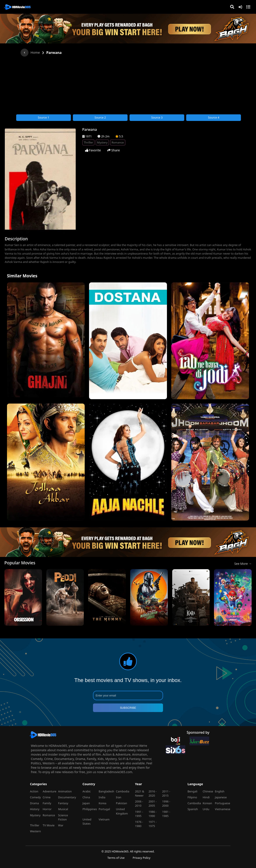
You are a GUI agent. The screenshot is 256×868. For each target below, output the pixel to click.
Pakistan (122, 803)
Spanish (193, 809)
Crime (47, 797)
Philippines (90, 809)
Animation (65, 791)
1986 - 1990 (153, 814)
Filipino (192, 797)
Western (35, 831)
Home (35, 52)
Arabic (87, 791)
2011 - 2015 (166, 793)
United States (87, 821)
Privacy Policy (141, 858)
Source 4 (214, 117)
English (220, 791)
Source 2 (100, 117)
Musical (63, 809)
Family (47, 803)
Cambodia (123, 791)
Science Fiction (63, 817)
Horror (47, 809)
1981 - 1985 (166, 814)
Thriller (35, 825)
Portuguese (223, 803)
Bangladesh (106, 791)
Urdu (206, 809)
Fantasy (63, 803)
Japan (86, 803)
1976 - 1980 (139, 824)
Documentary (67, 797)
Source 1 (44, 117)
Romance (49, 815)
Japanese (221, 797)
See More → (243, 564)
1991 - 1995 (139, 814)
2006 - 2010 (139, 803)
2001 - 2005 (153, 803)
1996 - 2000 (166, 803)
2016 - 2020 (153, 793)
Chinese (208, 791)
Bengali (192, 791)
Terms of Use (116, 858)
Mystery (35, 815)
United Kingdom (122, 811)
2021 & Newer (140, 793)
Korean (207, 803)
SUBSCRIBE (128, 708)
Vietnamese (223, 809)
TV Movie (49, 825)
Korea (103, 803)
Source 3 (157, 117)
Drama (34, 803)
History (35, 809)
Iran (119, 797)
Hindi (206, 797)
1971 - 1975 (153, 824)
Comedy (35, 797)
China (86, 797)
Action (34, 791)
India (102, 797)
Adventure (49, 791)
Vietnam (104, 819)
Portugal (104, 809)
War (61, 825)
